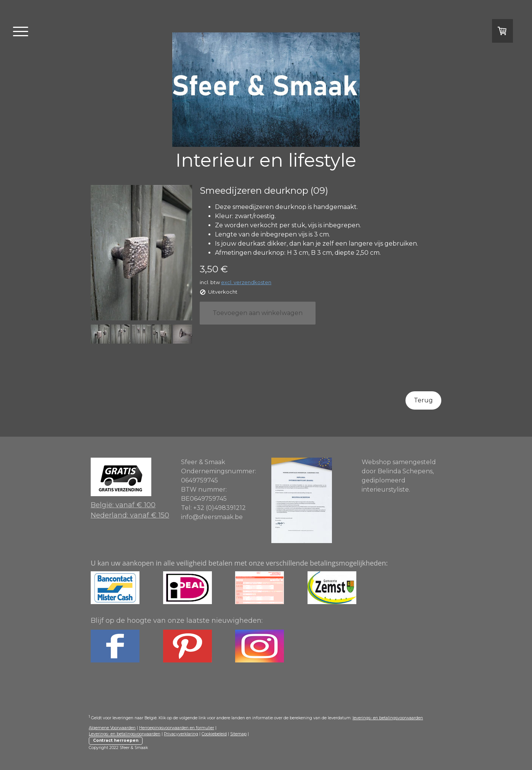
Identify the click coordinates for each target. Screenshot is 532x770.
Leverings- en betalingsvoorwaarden (125, 734)
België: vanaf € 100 (123, 505)
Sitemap (238, 734)
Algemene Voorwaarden (112, 728)
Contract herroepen (116, 740)
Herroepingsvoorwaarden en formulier (177, 728)
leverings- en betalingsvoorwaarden (388, 718)
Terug (423, 400)
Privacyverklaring (181, 734)
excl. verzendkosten (246, 282)
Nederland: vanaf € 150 (130, 515)
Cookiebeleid (214, 734)
